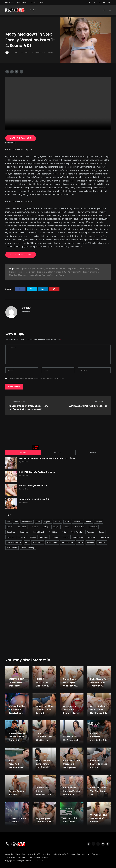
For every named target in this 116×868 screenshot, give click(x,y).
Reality (86, 272)
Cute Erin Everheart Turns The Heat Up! (44, 736)
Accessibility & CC (34, 854)
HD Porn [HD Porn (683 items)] (33, 537)
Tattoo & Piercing (49, 275)
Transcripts (22, 857)
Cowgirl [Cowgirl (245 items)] (56, 527)
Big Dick (24, 269)
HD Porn (31, 272)
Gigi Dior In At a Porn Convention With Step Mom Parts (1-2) (48, 458)
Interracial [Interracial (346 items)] (44, 537)
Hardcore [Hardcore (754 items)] (22, 537)
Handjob (13, 272)
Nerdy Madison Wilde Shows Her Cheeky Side (99, 709)
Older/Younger (54, 272)
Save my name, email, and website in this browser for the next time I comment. (37, 379)
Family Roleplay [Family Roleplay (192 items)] (77, 532)
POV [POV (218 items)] (27, 542)
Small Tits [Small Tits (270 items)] (102, 542)
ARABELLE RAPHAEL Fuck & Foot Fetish (88, 406)
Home (33, 11)
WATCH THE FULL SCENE (21, 138)
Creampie (61, 269)
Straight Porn (34, 275)
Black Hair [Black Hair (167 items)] (77, 521)
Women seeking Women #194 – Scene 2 (44, 709)
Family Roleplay (86, 269)
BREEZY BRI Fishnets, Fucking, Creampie (38, 472)
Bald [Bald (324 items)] (38, 521)
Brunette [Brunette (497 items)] (10, 527)
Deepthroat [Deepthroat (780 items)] (11, 532)
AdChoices (46, 854)
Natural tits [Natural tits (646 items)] (105, 537)
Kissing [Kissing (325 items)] (55, 537)
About (33, 2)
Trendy (93, 452)
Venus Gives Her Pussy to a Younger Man (72, 764)
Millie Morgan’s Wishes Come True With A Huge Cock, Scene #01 (98, 685)
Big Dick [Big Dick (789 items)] (47, 521)
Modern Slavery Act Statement (64, 854)
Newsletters (11, 857)
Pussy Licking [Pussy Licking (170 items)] (52, 542)
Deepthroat (72, 269)
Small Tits (94, 272)
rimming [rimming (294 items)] (90, 542)
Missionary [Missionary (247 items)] (92, 537)
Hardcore (22, 272)
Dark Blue (27, 308)
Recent (23, 452)
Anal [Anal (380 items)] (9, 521)
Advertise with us (83, 854)
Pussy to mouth (74, 272)
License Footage (34, 857)
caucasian (50, 269)
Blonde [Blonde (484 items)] (88, 521)
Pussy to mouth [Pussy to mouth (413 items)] (67, 542)
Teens (61, 275)
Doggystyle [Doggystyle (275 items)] (24, 532)
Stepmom (23, 275)
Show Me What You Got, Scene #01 (98, 791)
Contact (42, 2)
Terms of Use (20, 854)
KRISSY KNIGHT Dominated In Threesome (16, 682)
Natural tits (41, 272)
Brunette (41, 269)
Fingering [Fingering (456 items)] (91, 532)
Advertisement (22, 2)
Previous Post (17, 401)
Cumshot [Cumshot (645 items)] (67, 527)
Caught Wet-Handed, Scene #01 (35, 499)
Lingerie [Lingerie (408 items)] (66, 537)
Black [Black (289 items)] (67, 521)
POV (64, 272)
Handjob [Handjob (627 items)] (10, 537)
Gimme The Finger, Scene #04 (34, 485)
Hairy (96, 269)
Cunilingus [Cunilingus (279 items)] (93, 527)
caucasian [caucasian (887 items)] (34, 527)
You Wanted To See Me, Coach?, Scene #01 (17, 736)
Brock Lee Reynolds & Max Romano (99, 764)
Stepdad (13, 275)
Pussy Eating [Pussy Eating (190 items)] (38, 542)
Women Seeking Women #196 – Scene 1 (99, 818)
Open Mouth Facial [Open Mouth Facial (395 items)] (14, 542)
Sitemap (45, 857)
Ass (17, 269)
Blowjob (32, 269)
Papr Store (96, 854)
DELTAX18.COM (38, 860)
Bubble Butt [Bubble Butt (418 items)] (22, 527)
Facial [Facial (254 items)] (64, 532)
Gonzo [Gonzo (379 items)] (101, 532)
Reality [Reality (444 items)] (80, 542)
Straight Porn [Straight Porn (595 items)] (12, 547)
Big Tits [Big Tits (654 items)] (58, 521)
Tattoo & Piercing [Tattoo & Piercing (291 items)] (28, 547)
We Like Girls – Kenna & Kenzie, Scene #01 (71, 791)
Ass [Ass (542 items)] (16, 521)
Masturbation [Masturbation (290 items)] (78, 537)
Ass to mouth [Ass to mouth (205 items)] (27, 521)
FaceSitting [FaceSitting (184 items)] (53, 532)
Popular (58, 452)
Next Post (101, 401)
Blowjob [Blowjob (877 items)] (99, 521)
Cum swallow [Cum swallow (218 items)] (80, 527)
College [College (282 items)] (46, 527)
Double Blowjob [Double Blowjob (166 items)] (38, 532)
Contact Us (9, 854)
